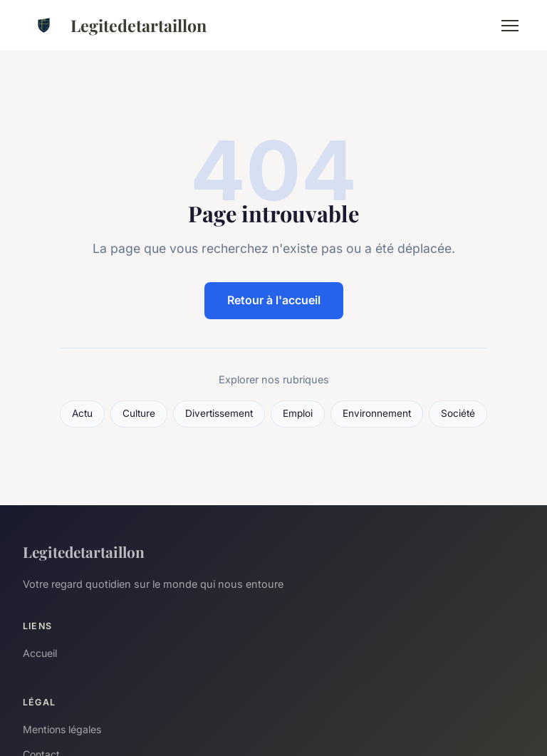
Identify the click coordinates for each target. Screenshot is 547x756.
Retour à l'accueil (274, 300)
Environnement (377, 413)
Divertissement (219, 413)
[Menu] (510, 26)
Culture (139, 413)
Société (458, 413)
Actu (82, 413)
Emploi (298, 413)
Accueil (40, 653)
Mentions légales (62, 729)
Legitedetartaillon (115, 26)
